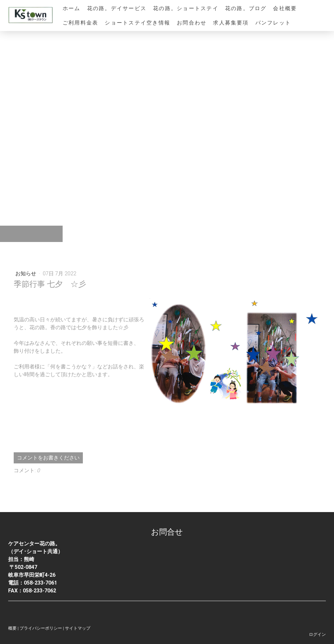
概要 (12, 628)
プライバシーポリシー (41, 628)
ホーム (72, 8)
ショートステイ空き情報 (137, 23)
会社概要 (285, 8)
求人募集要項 (231, 23)
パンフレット (273, 23)
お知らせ (26, 274)
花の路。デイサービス (117, 8)
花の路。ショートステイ (186, 8)
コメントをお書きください (48, 458)
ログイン (317, 634)
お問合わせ (192, 23)
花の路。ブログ (246, 8)
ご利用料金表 (80, 23)
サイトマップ (78, 628)
